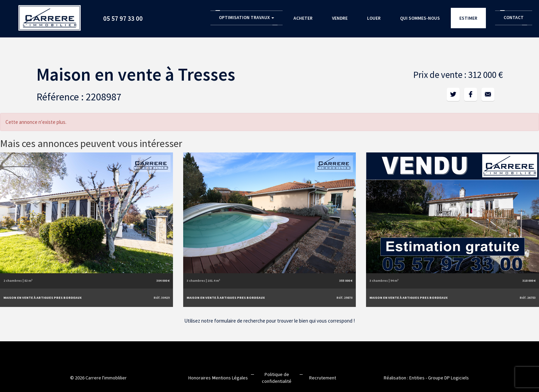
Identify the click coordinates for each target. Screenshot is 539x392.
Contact (514, 18)
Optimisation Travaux (247, 18)
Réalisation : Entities (404, 378)
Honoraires (200, 378)
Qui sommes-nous (420, 18)
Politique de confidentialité (277, 378)
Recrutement (323, 378)
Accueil (50, 15)
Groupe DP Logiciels (448, 378)
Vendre (340, 18)
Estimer (468, 18)
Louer (374, 18)
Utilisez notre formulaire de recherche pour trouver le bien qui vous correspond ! (269, 321)
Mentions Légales (230, 378)
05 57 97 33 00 (123, 18)
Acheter (303, 18)
